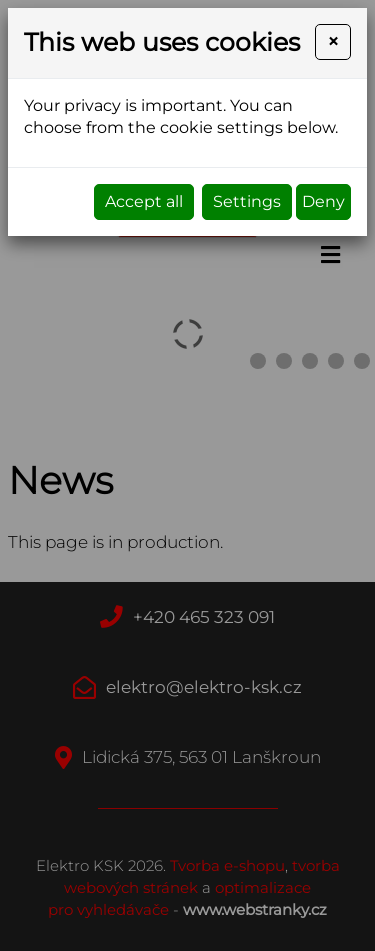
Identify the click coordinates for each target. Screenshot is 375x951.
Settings (247, 201)
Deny (323, 201)
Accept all (144, 201)
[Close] (333, 42)
